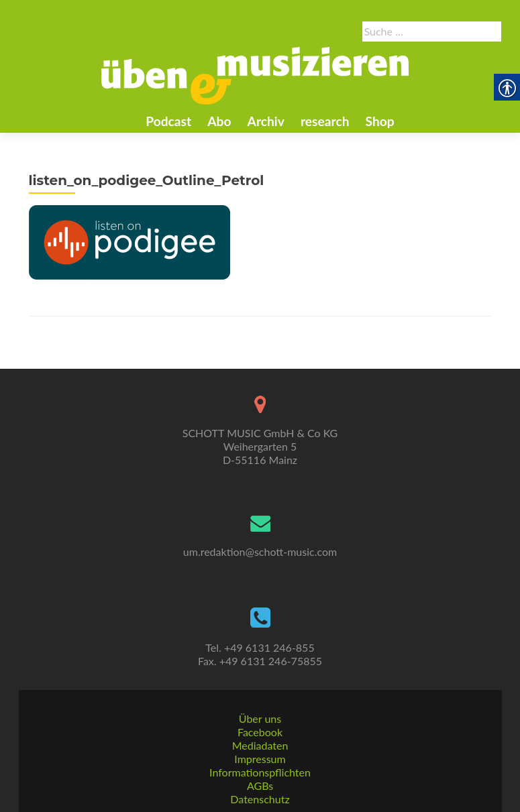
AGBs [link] (260, 786)
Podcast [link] (168, 121)
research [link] (325, 121)
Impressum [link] (260, 759)
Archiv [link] (266, 121)
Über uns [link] (260, 718)
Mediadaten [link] (260, 745)
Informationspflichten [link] (260, 772)
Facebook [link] (260, 732)
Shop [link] (380, 121)
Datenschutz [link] (260, 799)
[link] (255, 74)
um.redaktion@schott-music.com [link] (260, 552)
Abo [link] (219, 121)
